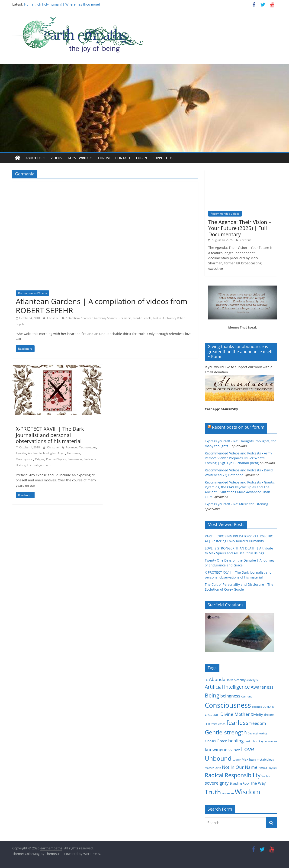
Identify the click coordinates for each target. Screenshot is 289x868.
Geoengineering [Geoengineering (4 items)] (257, 733)
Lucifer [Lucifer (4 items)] (237, 760)
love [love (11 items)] (236, 749)
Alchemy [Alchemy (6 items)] (240, 680)
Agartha (21, 453)
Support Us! (163, 158)
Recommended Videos (32, 293)
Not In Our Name (164, 318)
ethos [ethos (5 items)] (222, 724)
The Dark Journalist (39, 465)
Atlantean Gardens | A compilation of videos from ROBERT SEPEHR (102, 306)
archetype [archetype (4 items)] (253, 680)
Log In (141, 158)
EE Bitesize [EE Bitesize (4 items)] (211, 724)
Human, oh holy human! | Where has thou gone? (62, 4)
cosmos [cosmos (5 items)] (257, 707)
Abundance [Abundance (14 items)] (221, 679)
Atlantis (112, 318)
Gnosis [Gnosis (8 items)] (210, 741)
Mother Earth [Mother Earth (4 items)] (213, 768)
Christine (53, 318)
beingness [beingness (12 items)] (230, 696)
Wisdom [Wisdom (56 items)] (247, 792)
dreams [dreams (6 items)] (269, 715)
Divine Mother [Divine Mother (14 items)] (235, 714)
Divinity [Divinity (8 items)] (257, 714)
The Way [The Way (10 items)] (258, 783)
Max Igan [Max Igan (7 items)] (249, 759)
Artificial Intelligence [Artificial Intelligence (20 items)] (227, 687)
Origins (40, 459)
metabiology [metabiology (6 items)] (265, 759)
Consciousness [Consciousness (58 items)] (228, 705)
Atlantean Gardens (93, 318)
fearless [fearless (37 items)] (237, 722)
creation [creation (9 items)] (212, 714)
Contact (123, 158)
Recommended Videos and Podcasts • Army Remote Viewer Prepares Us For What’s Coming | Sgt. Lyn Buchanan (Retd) (238, 458)
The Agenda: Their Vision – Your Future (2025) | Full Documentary (240, 228)
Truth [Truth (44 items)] (213, 792)
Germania (125, 318)
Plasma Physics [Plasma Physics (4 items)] (267, 768)
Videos (56, 158)
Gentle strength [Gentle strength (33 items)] (226, 732)
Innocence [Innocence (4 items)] (271, 741)
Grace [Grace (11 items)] (222, 741)
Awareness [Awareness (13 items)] (262, 687)
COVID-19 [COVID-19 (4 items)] (269, 707)
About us (34, 158)
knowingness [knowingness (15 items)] (218, 749)
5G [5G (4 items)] (206, 680)
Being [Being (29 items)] (212, 695)
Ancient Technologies (42, 453)
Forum (104, 158)
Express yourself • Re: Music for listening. (237, 504)
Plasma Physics (56, 459)
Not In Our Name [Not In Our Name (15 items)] (240, 767)
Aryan (61, 453)
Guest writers (80, 158)
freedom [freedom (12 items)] (258, 723)
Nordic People (142, 318)
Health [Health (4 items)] (248, 741)
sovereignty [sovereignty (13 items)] (217, 783)
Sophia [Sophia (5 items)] (266, 776)
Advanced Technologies (81, 447)
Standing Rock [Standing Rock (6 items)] (239, 783)
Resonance (75, 459)
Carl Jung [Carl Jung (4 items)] (247, 696)
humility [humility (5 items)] (258, 741)
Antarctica (72, 318)
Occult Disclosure (29, 422)
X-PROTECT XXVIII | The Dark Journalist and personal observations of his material (50, 435)
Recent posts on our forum (238, 427)
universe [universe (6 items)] (228, 793)
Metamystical (24, 459)
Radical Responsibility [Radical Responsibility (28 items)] (233, 775)
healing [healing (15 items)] (236, 740)
